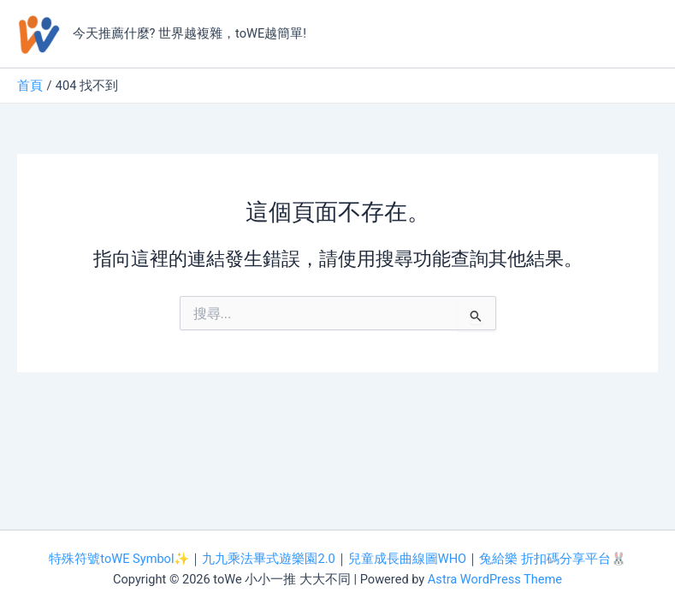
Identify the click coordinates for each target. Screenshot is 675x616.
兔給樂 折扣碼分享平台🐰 (553, 559)
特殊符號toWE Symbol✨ (119, 559)
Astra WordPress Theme (495, 579)
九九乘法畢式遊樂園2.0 (268, 559)
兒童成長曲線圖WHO (407, 559)
